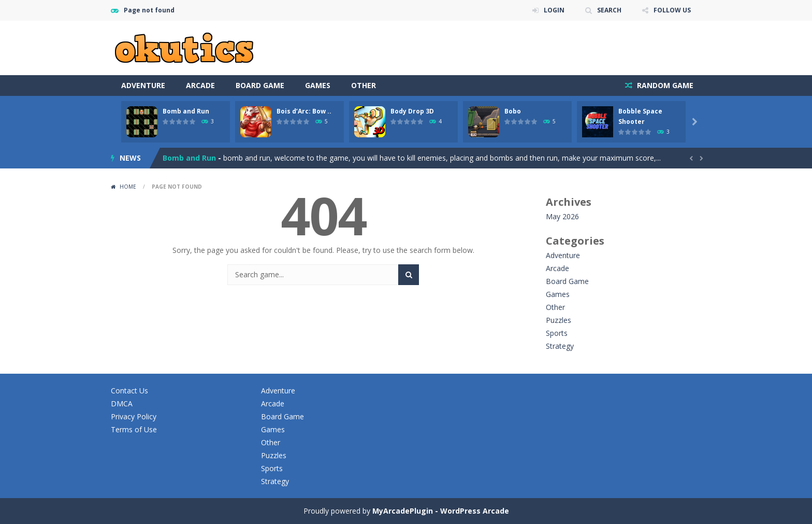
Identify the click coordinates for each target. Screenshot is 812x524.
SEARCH (609, 10)
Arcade (200, 85)
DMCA (122, 403)
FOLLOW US (672, 10)
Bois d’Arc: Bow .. (304, 111)
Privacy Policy (134, 416)
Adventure (143, 85)
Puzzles (559, 320)
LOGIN (554, 10)
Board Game (260, 85)
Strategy (560, 346)
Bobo (513, 111)
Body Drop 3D (412, 111)
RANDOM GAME (664, 85)
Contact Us (129, 391)
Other (364, 85)
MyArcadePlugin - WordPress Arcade (441, 511)
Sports (557, 333)
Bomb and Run (186, 111)
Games (318, 85)
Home (128, 187)
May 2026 (562, 216)
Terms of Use (134, 429)
